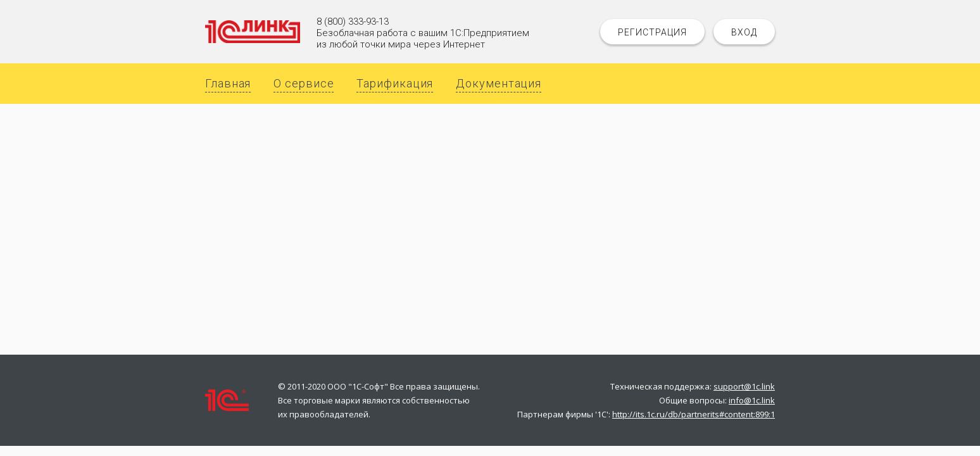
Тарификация (395, 83)
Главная (228, 83)
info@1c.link (752, 400)
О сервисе (304, 83)
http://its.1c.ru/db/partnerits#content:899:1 (694, 414)
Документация (499, 83)
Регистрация (652, 32)
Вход (744, 32)
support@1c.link (744, 386)
